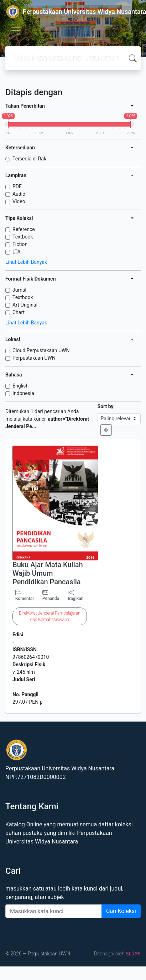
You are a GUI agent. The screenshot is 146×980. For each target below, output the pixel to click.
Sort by (106, 406)
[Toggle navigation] (16, 28)
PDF (17, 186)
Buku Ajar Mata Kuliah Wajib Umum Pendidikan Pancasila (48, 573)
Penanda (51, 599)
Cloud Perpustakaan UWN (41, 350)
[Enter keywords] (54, 911)
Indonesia (23, 393)
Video (19, 201)
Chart (19, 312)
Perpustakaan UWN (34, 358)
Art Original (25, 305)
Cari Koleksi (121, 911)
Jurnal (19, 290)
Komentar (25, 595)
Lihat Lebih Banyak (26, 262)
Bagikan (76, 595)
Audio (19, 194)
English (20, 386)
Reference (24, 229)
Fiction (20, 244)
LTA (17, 252)
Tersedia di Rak (29, 159)
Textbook (23, 237)
